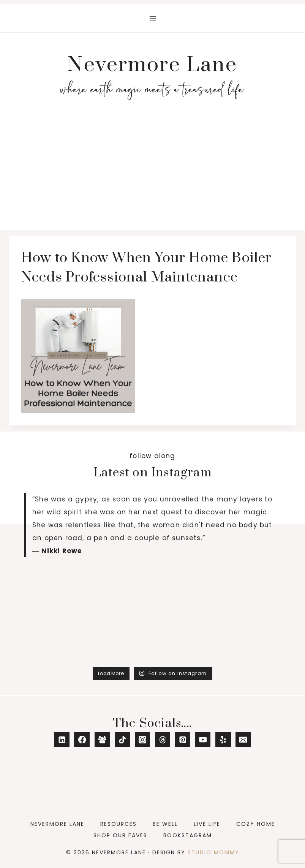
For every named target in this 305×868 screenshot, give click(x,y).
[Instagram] (143, 740)
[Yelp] (223, 740)
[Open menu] (152, 18)
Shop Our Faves (120, 835)
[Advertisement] (152, 173)
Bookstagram (188, 835)
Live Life (207, 824)
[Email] (243, 740)
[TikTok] (122, 740)
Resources (119, 824)
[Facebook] (82, 740)
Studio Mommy (213, 852)
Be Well (165, 824)
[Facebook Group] (102, 740)
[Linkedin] (62, 740)
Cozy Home (256, 824)
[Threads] (163, 740)
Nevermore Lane (57, 824)
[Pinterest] (183, 740)
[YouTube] (203, 740)
